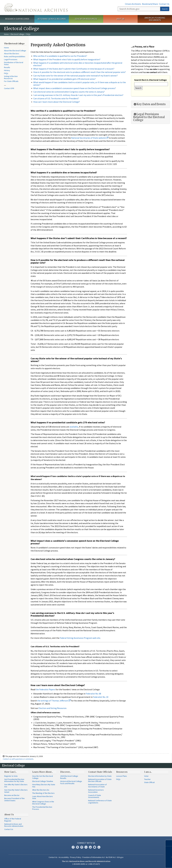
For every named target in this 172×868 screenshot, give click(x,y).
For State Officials (11, 81)
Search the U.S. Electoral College (150, 80)
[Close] (169, 843)
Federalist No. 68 (93, 694)
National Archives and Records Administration (14, 825)
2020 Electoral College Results (69, 777)
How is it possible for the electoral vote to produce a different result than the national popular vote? (80, 72)
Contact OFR (9, 88)
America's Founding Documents (155, 19)
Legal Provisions (11, 59)
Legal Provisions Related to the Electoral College (149, 117)
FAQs (6, 73)
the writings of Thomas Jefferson (54, 701)
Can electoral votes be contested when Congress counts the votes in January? (69, 92)
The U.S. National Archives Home (36, 8)
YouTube (90, 847)
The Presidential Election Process (42, 808)
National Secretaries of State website (90, 138)
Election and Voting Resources (53, 708)
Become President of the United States (14, 799)
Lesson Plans (122, 776)
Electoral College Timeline (43, 781)
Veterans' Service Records (52, 19)
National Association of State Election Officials (100, 780)
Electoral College (18, 34)
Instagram (82, 847)
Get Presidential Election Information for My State (14, 780)
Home (6, 34)
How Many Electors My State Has (44, 786)
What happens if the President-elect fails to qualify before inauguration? (67, 59)
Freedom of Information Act (94, 857)
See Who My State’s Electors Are (16, 786)
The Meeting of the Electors (43, 793)
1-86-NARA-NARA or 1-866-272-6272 (86, 864)
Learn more (150, 863)
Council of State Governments (95, 796)
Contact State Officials (100, 772)
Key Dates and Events (149, 104)
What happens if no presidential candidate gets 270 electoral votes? (64, 79)
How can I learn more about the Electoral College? (57, 102)
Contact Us (164, 4)
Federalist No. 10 (101, 697)
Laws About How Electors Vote (43, 797)
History (7, 70)
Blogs (95, 847)
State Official (149, 782)
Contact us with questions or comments (18, 759)
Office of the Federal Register (13, 820)
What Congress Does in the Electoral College (43, 803)
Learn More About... (43, 772)
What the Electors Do (41, 790)
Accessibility (64, 857)
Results (7, 67)
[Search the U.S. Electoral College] (151, 84)
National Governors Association (96, 791)
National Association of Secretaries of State (97, 786)
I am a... (148, 772)
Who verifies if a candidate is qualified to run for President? (60, 56)
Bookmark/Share (150, 4)
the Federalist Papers (45, 689)
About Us (9, 814)
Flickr (99, 847)
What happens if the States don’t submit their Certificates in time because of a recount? (74, 69)
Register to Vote (11, 776)
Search (165, 9)
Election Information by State (100, 776)
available (74, 427)
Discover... (66, 772)
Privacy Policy (76, 857)
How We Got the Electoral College (43, 777)
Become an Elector (12, 795)
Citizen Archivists (133, 4)
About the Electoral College (15, 51)
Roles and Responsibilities (15, 56)
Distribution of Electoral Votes (14, 63)
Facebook (73, 847)
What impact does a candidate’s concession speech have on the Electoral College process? (75, 88)
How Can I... (10, 772)
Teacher (147, 779)
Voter (146, 776)
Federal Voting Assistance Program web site (80, 638)
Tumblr (86, 847)
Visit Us (120, 19)
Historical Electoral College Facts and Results (71, 782)
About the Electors (12, 54)
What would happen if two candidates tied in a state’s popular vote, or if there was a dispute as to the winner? (80, 84)
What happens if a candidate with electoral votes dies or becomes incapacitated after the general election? (78, 64)
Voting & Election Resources (11, 77)
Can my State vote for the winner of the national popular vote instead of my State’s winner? (76, 76)
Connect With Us (86, 843)
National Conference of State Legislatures (100, 802)
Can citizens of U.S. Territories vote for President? (56, 98)
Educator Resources (86, 19)
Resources (122, 772)
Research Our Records (17, 19)
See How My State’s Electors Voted (16, 791)
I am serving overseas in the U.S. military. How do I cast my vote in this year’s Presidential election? (78, 95)
